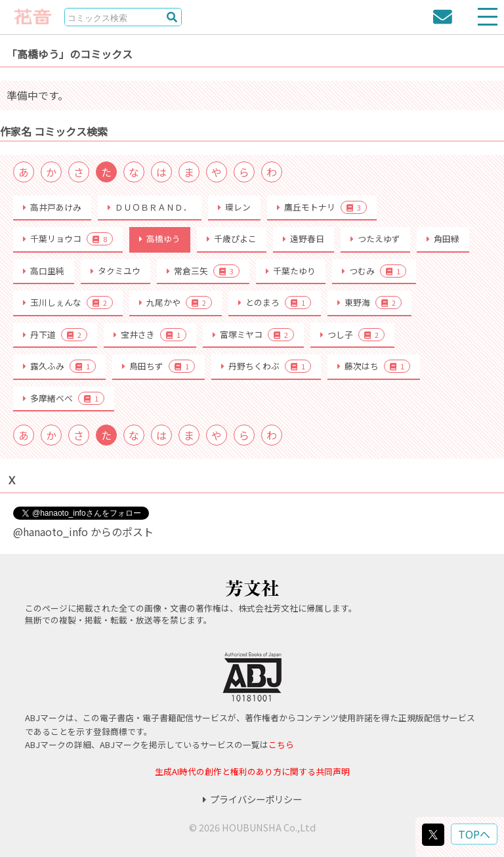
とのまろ (275, 303)
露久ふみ (59, 366)
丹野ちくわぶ (266, 366)
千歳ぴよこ (232, 239)
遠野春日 (304, 239)
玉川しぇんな (68, 303)
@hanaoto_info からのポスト (83, 532)
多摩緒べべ (64, 398)
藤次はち (374, 366)
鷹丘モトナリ (322, 207)
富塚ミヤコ (253, 335)
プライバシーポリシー (252, 799)
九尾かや (176, 303)
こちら (281, 744)
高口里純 (44, 271)
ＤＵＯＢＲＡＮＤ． (150, 207)
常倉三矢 (203, 271)
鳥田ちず (158, 366)
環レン (234, 207)
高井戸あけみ (52, 207)
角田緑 (443, 239)
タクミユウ (115, 271)
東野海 (369, 303)
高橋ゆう (160, 239)
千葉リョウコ (68, 239)
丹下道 (55, 335)
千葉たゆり (291, 271)
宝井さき (150, 335)
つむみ (374, 271)
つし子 (352, 335)
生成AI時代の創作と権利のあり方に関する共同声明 (252, 771)
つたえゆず (375, 239)
